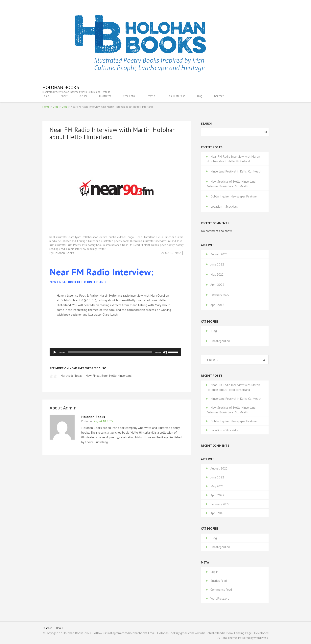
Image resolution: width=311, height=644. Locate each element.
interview (161, 241)
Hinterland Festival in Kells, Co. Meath (236, 171)
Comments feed (221, 589)
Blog (200, 96)
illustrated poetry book (115, 241)
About (64, 96)
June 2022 (217, 264)
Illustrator (105, 96)
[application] (115, 352)
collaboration (90, 237)
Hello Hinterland (176, 96)
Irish (180, 241)
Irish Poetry (74, 245)
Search (206, 124)
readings (92, 249)
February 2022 (220, 295)
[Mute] (165, 352)
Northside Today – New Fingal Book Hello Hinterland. (96, 376)
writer (102, 249)
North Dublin (151, 245)
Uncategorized (220, 341)
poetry (171, 245)
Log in (214, 572)
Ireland (172, 241)
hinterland (94, 241)
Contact (219, 96)
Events (151, 96)
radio (64, 249)
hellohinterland (67, 241)
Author (83, 96)
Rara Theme (229, 638)
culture (103, 237)
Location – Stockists (224, 206)
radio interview (77, 249)
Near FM (127, 245)
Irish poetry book (92, 245)
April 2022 (217, 285)
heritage (82, 241)
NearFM (138, 245)
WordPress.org (220, 598)
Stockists (129, 96)
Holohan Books (61, 87)
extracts (122, 237)
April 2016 (217, 305)
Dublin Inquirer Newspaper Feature (234, 196)
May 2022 (217, 274)
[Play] (55, 352)
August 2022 (219, 254)
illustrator (149, 241)
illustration (136, 241)
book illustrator (58, 237)
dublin (112, 237)
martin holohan (112, 245)
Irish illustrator (58, 245)
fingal (131, 237)
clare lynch (75, 237)
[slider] (110, 352)
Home (46, 96)
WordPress (261, 638)
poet (163, 245)
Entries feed (219, 581)
